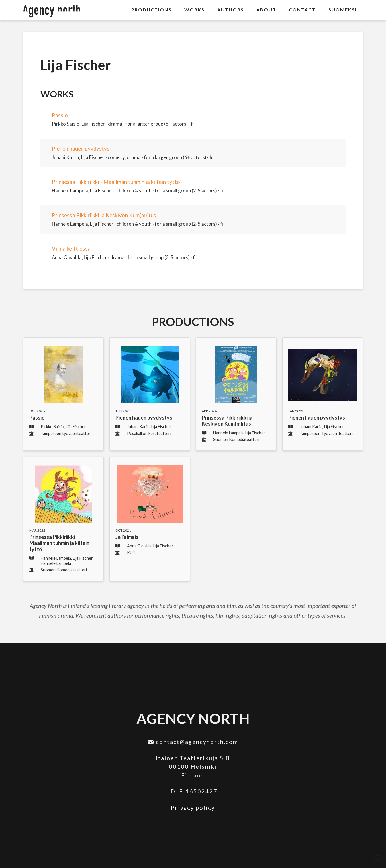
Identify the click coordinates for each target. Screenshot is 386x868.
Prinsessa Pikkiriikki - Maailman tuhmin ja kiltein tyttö (116, 182)
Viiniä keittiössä (71, 249)
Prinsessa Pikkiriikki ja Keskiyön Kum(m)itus (104, 215)
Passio (60, 115)
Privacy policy (193, 807)
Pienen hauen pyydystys (81, 149)
